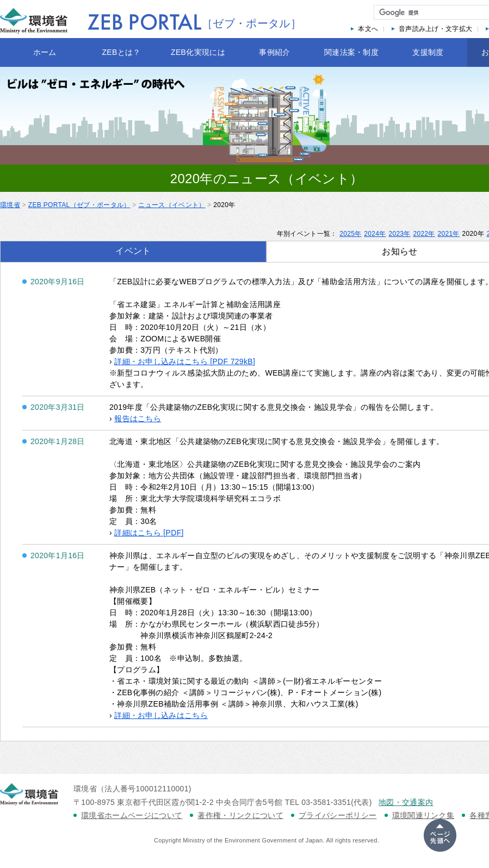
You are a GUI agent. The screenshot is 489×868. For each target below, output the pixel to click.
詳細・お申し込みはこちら (161, 715)
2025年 (350, 234)
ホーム (45, 52)
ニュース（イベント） (172, 205)
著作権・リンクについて (240, 815)
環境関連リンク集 (423, 815)
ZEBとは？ (121, 52)
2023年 (399, 234)
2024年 (375, 234)
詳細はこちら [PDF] (149, 533)
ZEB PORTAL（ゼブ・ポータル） (79, 205)
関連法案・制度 (351, 52)
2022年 (424, 234)
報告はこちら (138, 419)
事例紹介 (274, 52)
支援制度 (428, 52)
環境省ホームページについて (132, 815)
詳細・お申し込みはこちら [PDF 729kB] (185, 361)
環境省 (10, 205)
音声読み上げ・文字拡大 (436, 29)
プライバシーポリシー (338, 815)
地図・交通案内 (406, 802)
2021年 (449, 234)
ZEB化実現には (198, 52)
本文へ (368, 29)
